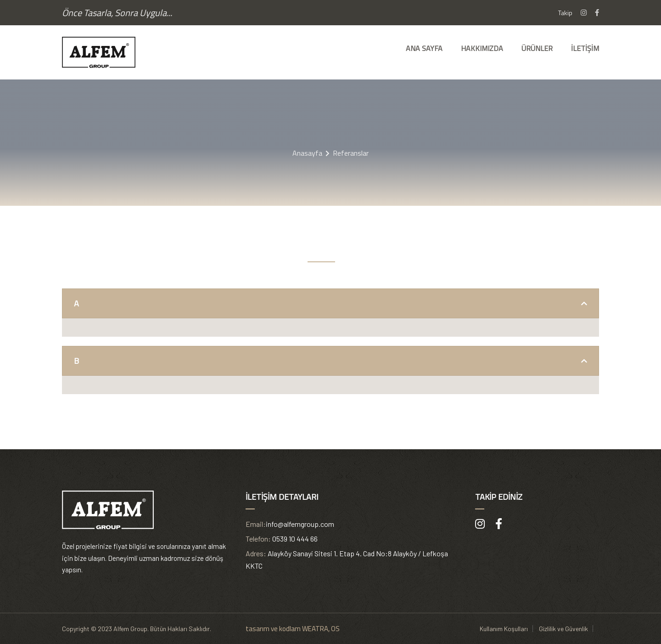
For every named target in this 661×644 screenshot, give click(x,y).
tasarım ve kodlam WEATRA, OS (293, 629)
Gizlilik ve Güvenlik (563, 629)
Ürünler (537, 48)
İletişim (585, 48)
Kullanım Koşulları (504, 629)
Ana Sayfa (424, 48)
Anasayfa (307, 153)
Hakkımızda (482, 48)
